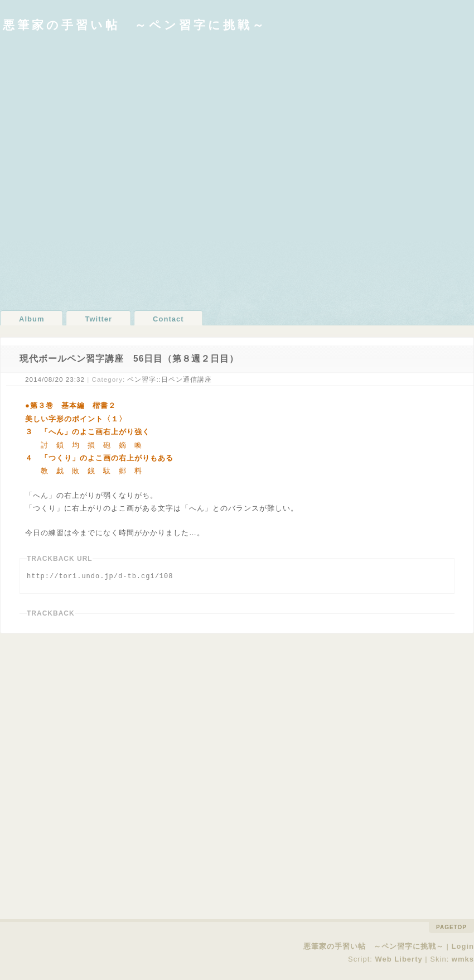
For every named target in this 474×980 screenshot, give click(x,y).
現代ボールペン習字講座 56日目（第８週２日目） (129, 359)
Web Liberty (399, 959)
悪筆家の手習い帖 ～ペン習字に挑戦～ (135, 25)
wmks (463, 959)
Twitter (98, 319)
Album (32, 319)
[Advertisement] (129, 171)
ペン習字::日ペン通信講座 (170, 379)
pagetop (451, 927)
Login (463, 946)
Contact (168, 319)
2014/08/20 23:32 (55, 379)
